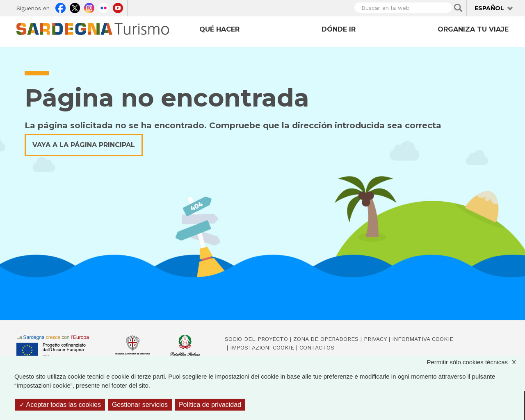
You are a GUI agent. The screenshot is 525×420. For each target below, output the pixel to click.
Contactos (317, 347)
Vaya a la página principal (84, 145)
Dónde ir (339, 29)
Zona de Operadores (326, 339)
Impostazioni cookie (262, 347)
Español (489, 8)
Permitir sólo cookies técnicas (475, 362)
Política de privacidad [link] (210, 405)
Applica (458, 8)
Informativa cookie (423, 339)
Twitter (75, 7)
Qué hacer (219, 29)
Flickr (104, 7)
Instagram (89, 7)
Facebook (60, 7)
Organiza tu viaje (473, 29)
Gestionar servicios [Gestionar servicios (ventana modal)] (140, 405)
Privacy (375, 339)
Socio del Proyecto (256, 339)
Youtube (118, 7)
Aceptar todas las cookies (60, 405)
